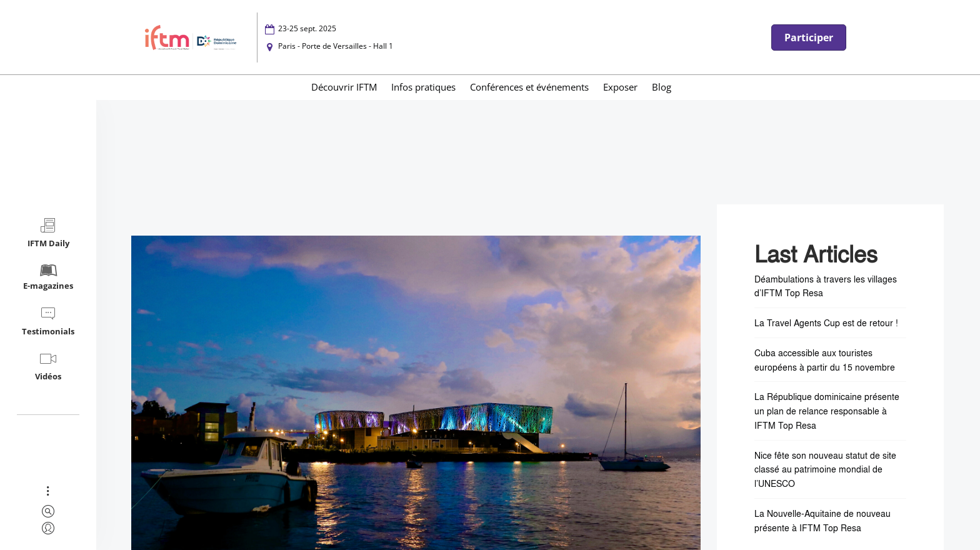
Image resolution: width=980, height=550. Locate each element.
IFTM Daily (48, 233)
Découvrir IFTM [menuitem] (344, 87)
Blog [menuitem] (662, 87)
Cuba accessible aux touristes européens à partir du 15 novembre (825, 360)
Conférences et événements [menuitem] (529, 87)
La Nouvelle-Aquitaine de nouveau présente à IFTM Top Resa (822, 520)
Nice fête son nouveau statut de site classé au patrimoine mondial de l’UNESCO (825, 469)
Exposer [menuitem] (620, 87)
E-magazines (48, 277)
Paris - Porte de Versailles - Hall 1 (336, 46)
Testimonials (48, 321)
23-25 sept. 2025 (307, 28)
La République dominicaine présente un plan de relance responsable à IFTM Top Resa (827, 411)
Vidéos (48, 366)
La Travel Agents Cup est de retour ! (826, 322)
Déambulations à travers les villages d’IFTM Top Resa (826, 286)
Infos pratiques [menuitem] (423, 87)
